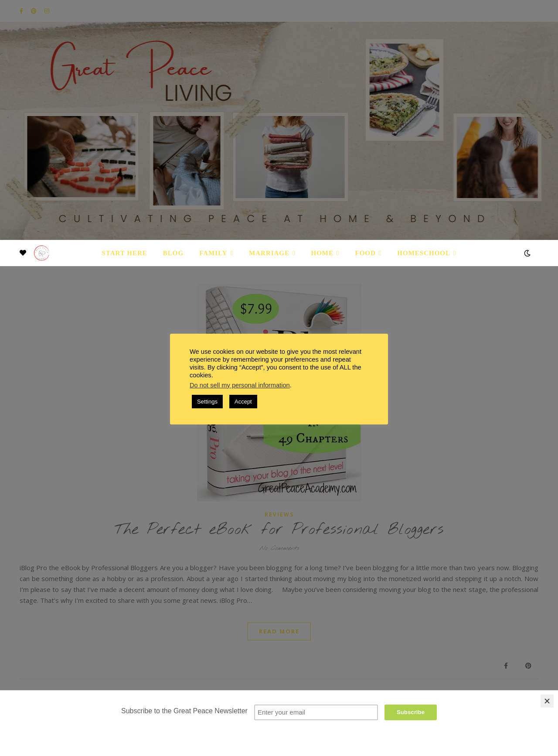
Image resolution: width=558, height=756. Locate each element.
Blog (173, 253)
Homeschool (424, 253)
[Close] (547, 701)
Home (323, 253)
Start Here (124, 253)
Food (366, 253)
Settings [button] (207, 402)
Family (213, 253)
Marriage (269, 253)
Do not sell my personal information (240, 385)
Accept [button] (243, 402)
